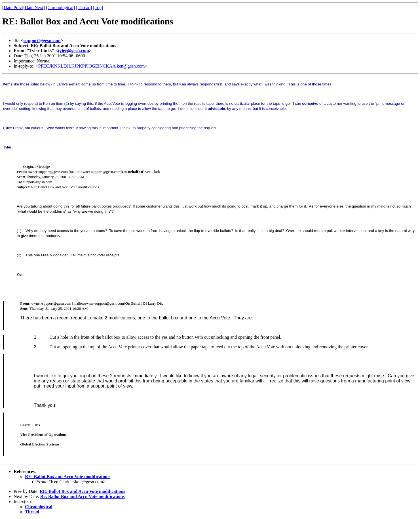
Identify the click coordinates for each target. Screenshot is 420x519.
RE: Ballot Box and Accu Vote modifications (68, 477)
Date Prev (13, 8)
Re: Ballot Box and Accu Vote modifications (83, 496)
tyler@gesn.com (73, 51)
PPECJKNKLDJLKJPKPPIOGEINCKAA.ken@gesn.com (92, 66)
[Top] (98, 8)
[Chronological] (60, 8)
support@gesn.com (42, 40)
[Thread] (84, 8)
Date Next (34, 8)
